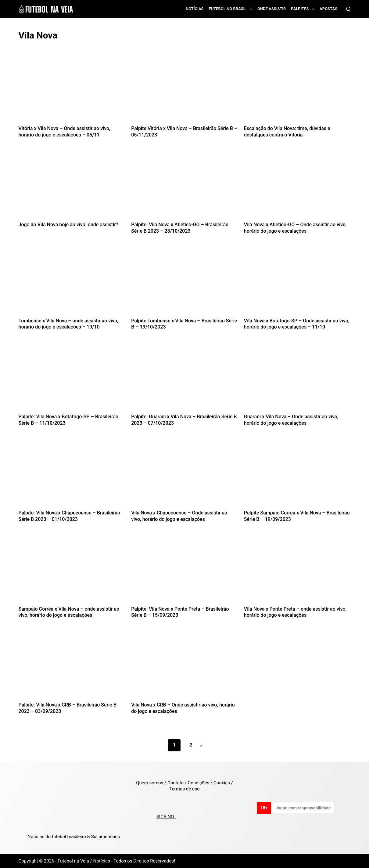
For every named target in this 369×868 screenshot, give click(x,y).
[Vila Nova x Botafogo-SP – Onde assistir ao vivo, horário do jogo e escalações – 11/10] (297, 282)
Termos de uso (184, 789)
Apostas (328, 9)
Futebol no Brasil (232, 9)
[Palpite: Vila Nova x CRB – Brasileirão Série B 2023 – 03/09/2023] (72, 666)
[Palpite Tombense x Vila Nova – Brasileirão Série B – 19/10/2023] (184, 282)
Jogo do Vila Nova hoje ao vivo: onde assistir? (68, 225)
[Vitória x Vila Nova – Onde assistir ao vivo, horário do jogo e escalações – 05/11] (72, 90)
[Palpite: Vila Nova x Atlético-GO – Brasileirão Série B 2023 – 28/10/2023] (184, 186)
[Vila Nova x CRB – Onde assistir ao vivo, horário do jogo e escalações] (184, 666)
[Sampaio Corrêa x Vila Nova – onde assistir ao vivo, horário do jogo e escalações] (72, 570)
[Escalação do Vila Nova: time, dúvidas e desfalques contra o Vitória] (297, 90)
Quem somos (150, 783)
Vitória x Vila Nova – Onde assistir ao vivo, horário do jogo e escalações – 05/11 (64, 132)
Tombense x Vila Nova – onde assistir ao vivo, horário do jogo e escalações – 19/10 (68, 324)
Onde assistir (272, 9)
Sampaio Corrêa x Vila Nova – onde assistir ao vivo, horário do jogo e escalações (69, 612)
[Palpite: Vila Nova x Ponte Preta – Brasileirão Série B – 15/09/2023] (184, 570)
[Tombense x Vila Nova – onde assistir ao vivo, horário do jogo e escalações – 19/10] (72, 282)
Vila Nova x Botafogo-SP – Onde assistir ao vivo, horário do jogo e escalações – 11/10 (297, 324)
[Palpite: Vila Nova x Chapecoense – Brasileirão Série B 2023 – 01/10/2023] (72, 474)
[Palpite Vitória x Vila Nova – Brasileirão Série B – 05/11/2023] (184, 90)
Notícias (195, 9)
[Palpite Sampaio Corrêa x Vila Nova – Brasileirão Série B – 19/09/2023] (297, 474)
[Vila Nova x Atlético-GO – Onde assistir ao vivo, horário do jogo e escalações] (297, 186)
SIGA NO (166, 817)
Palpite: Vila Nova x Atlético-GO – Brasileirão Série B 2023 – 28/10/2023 (180, 228)
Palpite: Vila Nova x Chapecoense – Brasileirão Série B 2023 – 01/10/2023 (70, 516)
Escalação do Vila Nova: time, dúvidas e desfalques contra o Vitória (287, 132)
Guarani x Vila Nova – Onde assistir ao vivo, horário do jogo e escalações (291, 420)
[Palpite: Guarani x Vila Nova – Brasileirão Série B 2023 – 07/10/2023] (184, 378)
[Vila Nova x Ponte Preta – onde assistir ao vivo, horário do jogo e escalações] (297, 570)
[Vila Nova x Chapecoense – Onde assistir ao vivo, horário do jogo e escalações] (184, 474)
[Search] (348, 9)
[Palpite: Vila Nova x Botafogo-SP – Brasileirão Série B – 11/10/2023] (72, 378)
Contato (176, 783)
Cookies (222, 783)
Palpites (304, 9)
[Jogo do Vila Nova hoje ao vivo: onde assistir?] (72, 186)
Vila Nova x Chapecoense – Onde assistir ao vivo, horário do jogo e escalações (179, 516)
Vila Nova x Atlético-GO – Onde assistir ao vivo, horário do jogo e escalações (295, 228)
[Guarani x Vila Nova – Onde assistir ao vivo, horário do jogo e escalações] (297, 378)
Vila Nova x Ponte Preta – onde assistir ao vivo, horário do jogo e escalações (295, 612)
